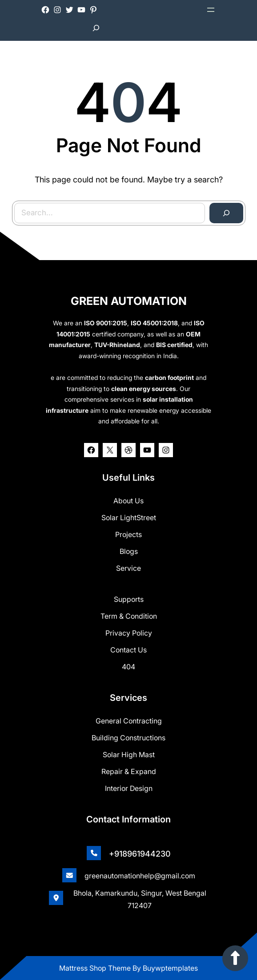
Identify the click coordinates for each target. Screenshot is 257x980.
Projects (128, 534)
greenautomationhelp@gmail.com (140, 876)
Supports (129, 599)
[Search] (224, 212)
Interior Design (129, 788)
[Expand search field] (96, 28)
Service (128, 568)
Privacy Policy (129, 633)
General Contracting (129, 721)
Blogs (129, 551)
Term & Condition (129, 616)
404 (128, 667)
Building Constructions (128, 738)
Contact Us (128, 650)
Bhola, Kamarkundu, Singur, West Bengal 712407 (140, 899)
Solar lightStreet (129, 518)
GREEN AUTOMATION (129, 301)
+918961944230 (140, 854)
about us (128, 501)
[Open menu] (211, 10)
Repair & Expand (129, 771)
